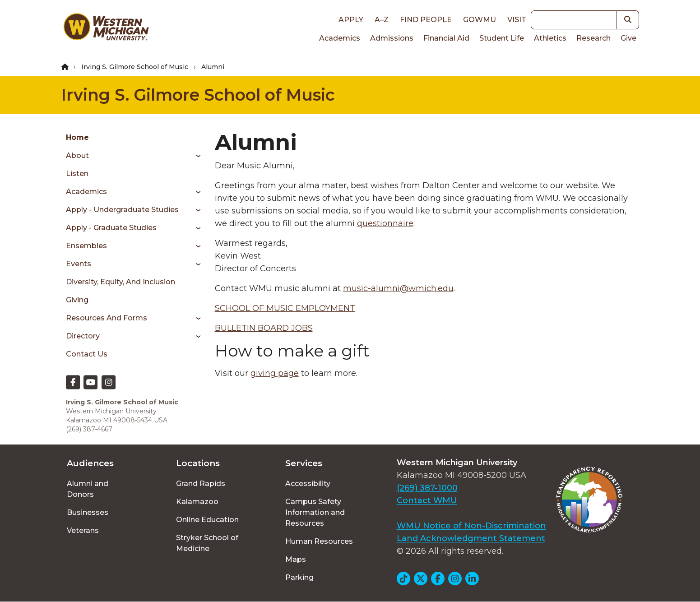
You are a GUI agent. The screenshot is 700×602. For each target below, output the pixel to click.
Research (593, 38)
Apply (351, 20)
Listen (77, 174)
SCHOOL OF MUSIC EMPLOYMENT (285, 308)
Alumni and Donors (88, 489)
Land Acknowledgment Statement (471, 538)
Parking (299, 577)
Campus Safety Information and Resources (315, 512)
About (77, 155)
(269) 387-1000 (427, 488)
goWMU (480, 20)
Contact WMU (427, 500)
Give (628, 38)
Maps (296, 559)
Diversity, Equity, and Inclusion (121, 282)
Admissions (392, 38)
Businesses (88, 512)
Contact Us (87, 354)
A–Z (382, 20)
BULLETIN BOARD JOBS (264, 328)
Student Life (502, 38)
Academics (340, 38)
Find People (426, 20)
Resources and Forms (107, 318)
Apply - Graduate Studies (111, 228)
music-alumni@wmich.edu (398, 288)
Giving (77, 300)
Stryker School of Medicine (207, 543)
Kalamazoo (197, 502)
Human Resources (319, 541)
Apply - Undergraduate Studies (122, 210)
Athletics (550, 38)
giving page (275, 373)
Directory (83, 336)
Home (77, 137)
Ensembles (86, 246)
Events (79, 264)
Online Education (207, 520)
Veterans (83, 530)
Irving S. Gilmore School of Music (135, 67)
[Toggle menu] (195, 156)
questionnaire (385, 223)
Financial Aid (446, 38)
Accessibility (308, 484)
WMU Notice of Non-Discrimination (471, 526)
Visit (517, 20)
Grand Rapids (201, 484)
